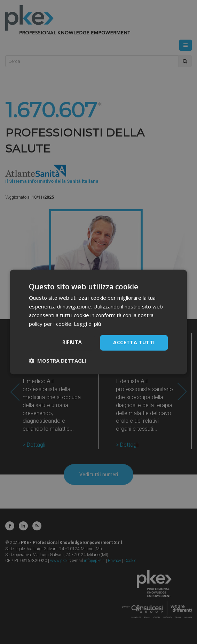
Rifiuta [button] (72, 342)
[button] (58, 361)
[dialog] (98, 322)
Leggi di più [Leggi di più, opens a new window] (87, 324)
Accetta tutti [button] (134, 343)
